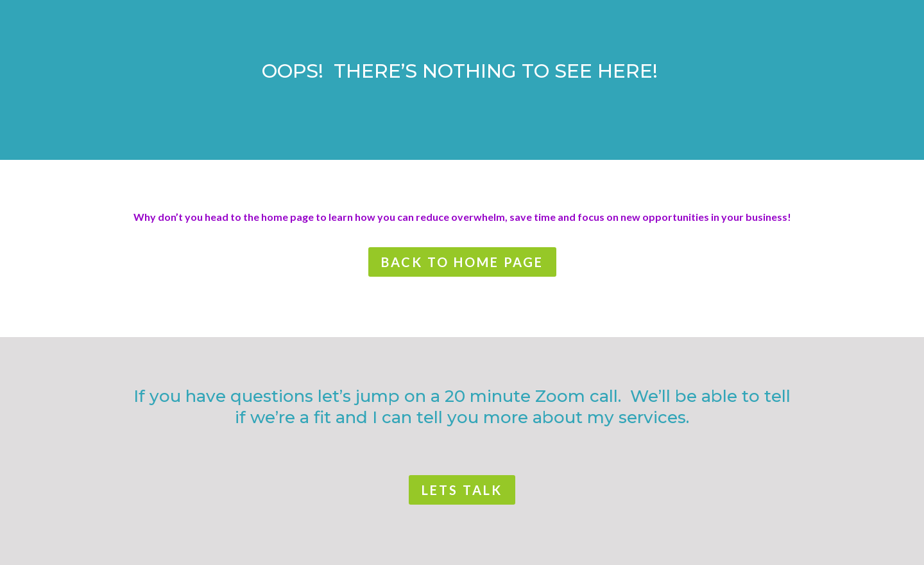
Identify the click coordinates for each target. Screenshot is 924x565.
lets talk (462, 490)
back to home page (462, 262)
